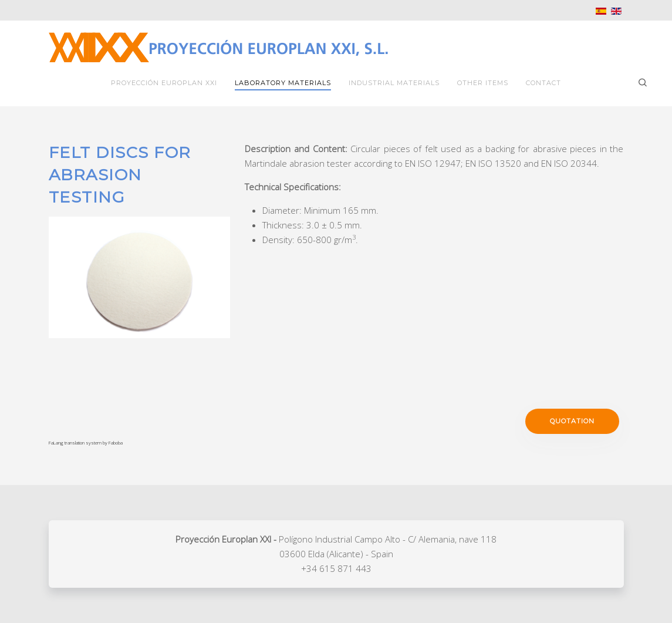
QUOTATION (572, 421)
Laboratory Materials (283, 83)
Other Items (483, 83)
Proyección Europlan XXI (164, 83)
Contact (543, 83)
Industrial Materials (394, 83)
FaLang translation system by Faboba (86, 442)
